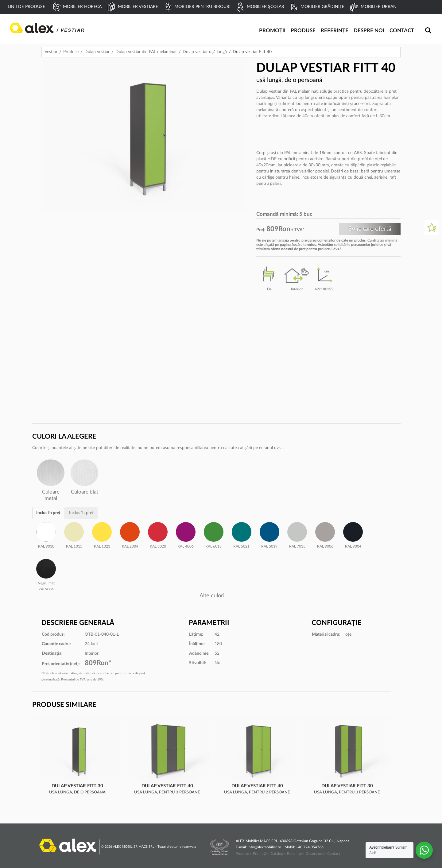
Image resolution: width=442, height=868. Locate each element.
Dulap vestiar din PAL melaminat (146, 52)
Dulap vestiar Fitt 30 (77, 786)
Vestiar (51, 52)
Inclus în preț (48, 513)
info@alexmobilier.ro (264, 847)
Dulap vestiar (97, 52)
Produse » (244, 853)
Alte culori (212, 596)
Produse (71, 52)
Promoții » (261, 853)
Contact (334, 853)
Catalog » (278, 853)
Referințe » (296, 853)
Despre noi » (316, 853)
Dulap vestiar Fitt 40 (167, 786)
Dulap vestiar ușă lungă (205, 52)
